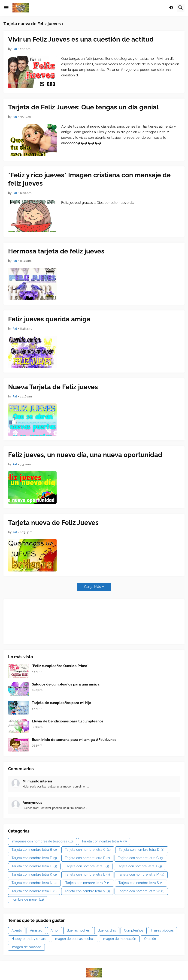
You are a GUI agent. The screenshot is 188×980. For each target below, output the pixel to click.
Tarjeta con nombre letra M (141, 875)
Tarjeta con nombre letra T (34, 891)
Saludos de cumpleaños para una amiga (66, 684)
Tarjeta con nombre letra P (88, 883)
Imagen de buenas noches (74, 939)
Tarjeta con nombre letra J (139, 866)
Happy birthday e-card (29, 939)
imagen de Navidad (26, 947)
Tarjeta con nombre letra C (88, 850)
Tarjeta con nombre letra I (87, 866)
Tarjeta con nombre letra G (141, 858)
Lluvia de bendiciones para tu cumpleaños (68, 721)
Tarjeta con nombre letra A (104, 842)
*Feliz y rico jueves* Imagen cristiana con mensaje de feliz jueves (89, 179)
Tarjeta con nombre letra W (141, 891)
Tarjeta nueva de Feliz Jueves (53, 523)
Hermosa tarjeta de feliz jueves (56, 251)
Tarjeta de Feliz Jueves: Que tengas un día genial (83, 107)
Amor (55, 930)
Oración (150, 939)
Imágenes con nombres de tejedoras (42, 842)
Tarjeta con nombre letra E (34, 858)
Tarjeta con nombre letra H (34, 866)
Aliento (17, 930)
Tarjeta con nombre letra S (141, 883)
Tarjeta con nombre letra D (142, 850)
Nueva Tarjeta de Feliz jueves (53, 387)
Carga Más (92, 587)
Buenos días (107, 930)
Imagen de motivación (119, 939)
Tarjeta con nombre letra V (87, 891)
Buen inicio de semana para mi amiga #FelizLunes (74, 740)
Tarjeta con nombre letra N (34, 883)
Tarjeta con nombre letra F (87, 858)
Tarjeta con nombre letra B (34, 850)
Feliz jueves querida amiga (49, 319)
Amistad (36, 930)
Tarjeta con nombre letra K (34, 875)
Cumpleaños (134, 930)
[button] (6, 8)
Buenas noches (78, 930)
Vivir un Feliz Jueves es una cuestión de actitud (81, 39)
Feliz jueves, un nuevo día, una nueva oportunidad (85, 455)
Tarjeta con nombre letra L (87, 875)
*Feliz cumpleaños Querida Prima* (60, 666)
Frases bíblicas (162, 930)
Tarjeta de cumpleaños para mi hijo (62, 703)
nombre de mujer (28, 900)
